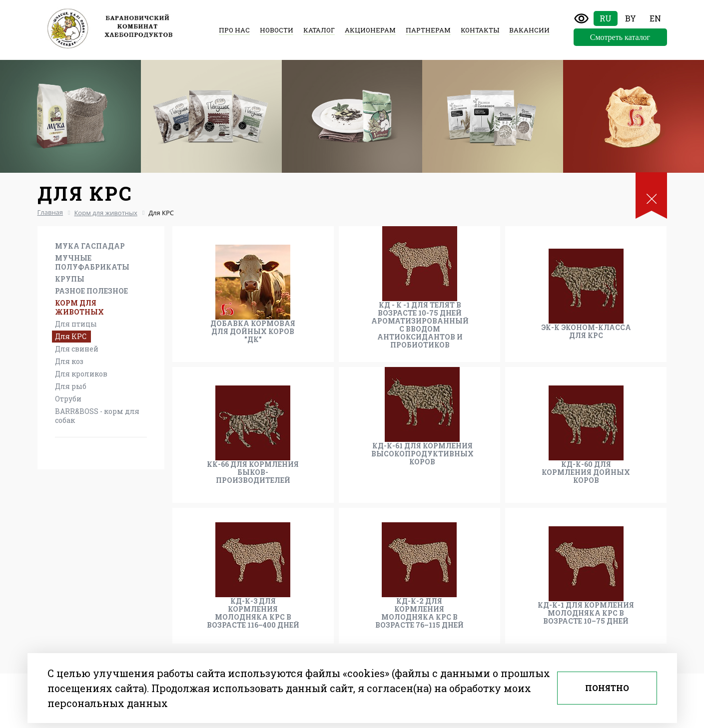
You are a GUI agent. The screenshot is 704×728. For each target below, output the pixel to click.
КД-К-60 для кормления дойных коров (586, 472)
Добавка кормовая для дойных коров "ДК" (253, 332)
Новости (277, 30)
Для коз (69, 361)
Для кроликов (81, 374)
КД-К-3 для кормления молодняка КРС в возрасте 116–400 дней (253, 613)
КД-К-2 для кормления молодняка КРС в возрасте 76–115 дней (419, 613)
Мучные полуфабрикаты (92, 262)
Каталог (319, 30)
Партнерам (428, 30)
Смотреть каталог (620, 37)
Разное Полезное (91, 291)
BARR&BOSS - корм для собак (97, 416)
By (631, 18)
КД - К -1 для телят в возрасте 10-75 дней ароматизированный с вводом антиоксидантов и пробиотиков (420, 325)
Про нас (234, 30)
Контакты (480, 30)
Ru (606, 18)
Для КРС (71, 336)
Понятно (607, 688)
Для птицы (76, 324)
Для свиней (77, 349)
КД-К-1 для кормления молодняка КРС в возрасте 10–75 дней (586, 613)
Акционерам (370, 30)
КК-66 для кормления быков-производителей (253, 472)
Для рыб (71, 386)
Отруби (68, 399)
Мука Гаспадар (90, 246)
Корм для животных (79, 307)
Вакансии (529, 30)
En (655, 18)
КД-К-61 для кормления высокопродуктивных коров (422, 454)
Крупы (70, 279)
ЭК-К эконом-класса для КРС (586, 332)
